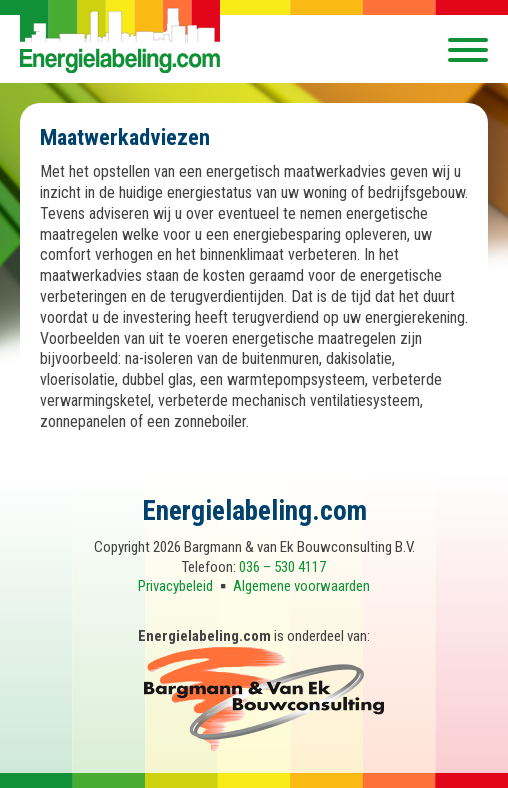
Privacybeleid (175, 586)
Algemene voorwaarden (301, 586)
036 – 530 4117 (282, 567)
